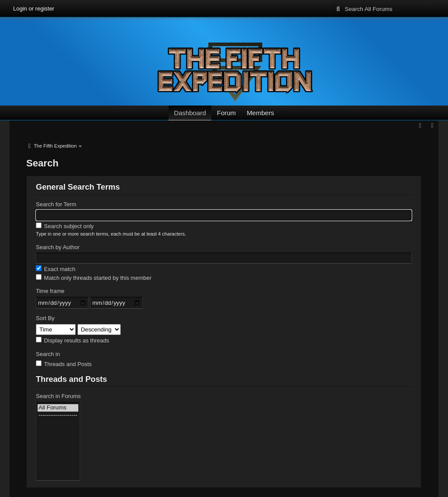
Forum (226, 113)
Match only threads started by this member (94, 278)
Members (261, 113)
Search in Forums (58, 396)
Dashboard (190, 113)
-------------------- (58, 415)
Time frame (50, 291)
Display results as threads (72, 340)
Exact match (56, 269)
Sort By (45, 318)
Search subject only (65, 226)
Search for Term (56, 204)
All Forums (58, 408)
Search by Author (58, 247)
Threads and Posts (64, 364)
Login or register (34, 9)
